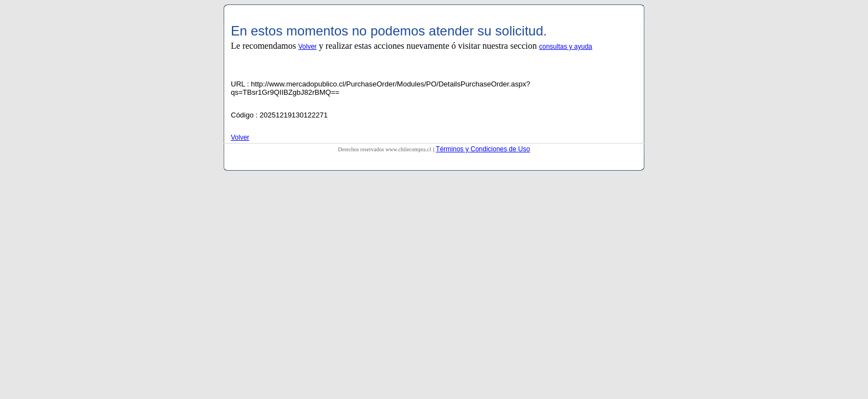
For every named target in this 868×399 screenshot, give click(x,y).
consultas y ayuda (566, 47)
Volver (308, 47)
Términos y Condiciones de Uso (483, 149)
